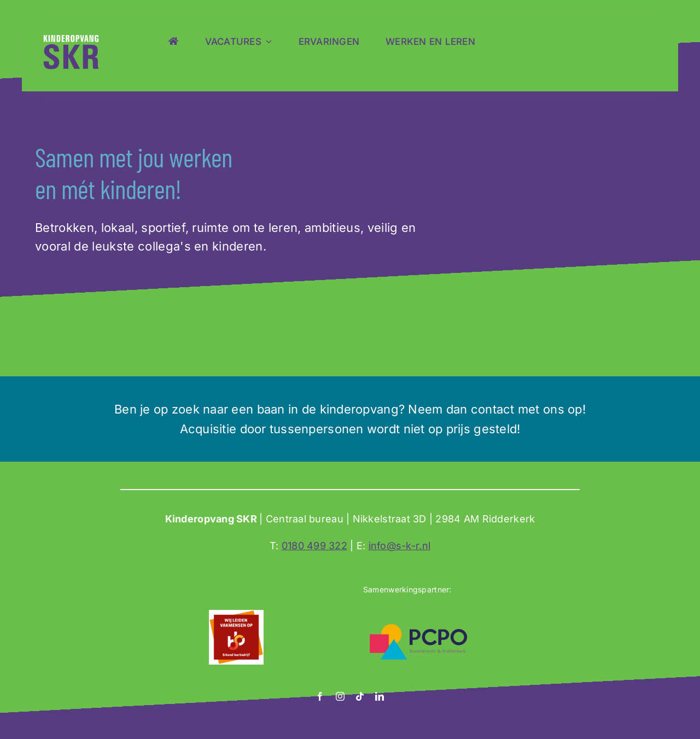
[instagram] (340, 696)
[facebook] (320, 696)
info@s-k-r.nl (400, 546)
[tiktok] (360, 696)
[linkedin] (380, 696)
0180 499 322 (314, 546)
